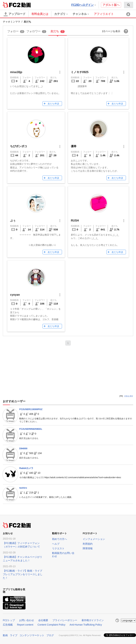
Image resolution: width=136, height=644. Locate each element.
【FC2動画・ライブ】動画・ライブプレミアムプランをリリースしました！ (23, 574)
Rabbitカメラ (26, 468)
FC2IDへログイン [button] (84, 5)
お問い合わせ (27, 620)
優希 (74, 146)
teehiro (23, 488)
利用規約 (88, 544)
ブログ (50, 635)
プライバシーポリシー (65, 620)
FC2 (12, 5)
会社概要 (43, 620)
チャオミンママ (12, 22)
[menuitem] (129, 5)
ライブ (14, 635)
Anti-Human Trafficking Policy (86, 625)
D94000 (23, 448)
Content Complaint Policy (51, 625)
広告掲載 (8, 625)
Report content (25, 625)
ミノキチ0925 (80, 72)
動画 (5, 635)
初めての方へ (59, 539)
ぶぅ (13, 221)
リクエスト (58, 548)
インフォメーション (94, 539)
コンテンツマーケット (32, 635)
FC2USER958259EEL (31, 429)
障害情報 (88, 548)
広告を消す (129, 396)
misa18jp (18, 72)
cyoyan (15, 295)
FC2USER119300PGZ (31, 409)
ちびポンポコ (19, 146)
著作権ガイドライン (93, 620)
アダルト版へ (111, 5)
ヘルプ (56, 544)
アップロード (15, 14)
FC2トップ (9, 620)
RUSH (75, 221)
